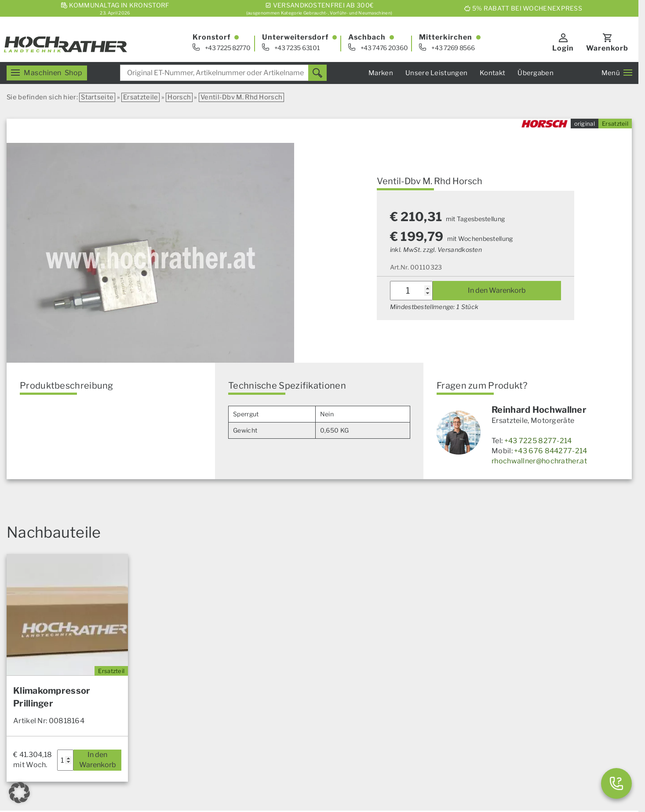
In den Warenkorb (497, 290)
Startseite (97, 97)
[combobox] (223, 73)
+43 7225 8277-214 (538, 441)
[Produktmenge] (411, 291)
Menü (617, 73)
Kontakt (492, 73)
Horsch (179, 97)
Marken (381, 73)
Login (563, 48)
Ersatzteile (140, 97)
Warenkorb (607, 48)
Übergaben (536, 73)
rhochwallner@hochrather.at (539, 461)
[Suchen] (317, 73)
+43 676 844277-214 (550, 451)
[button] (19, 793)
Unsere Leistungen (436, 73)
